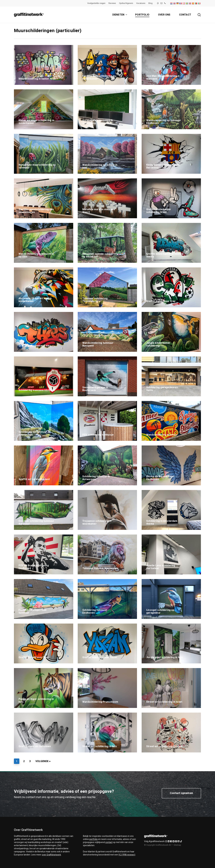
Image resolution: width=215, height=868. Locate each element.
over (51, 855)
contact (109, 842)
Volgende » (43, 761)
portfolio (93, 839)
